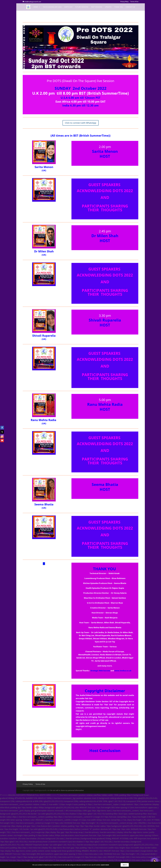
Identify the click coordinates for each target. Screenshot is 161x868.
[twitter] (2, 432)
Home (36, 7)
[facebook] (2, 428)
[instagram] (2, 436)
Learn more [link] (105, 865)
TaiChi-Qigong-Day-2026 (52, 7)
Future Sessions (82, 7)
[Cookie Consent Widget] (80, 865)
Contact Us (130, 7)
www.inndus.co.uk (123, 671)
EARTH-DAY (68, 7)
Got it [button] (125, 865)
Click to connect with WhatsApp (81, 123)
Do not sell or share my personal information (67, 790)
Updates (108, 7)
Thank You (119, 7)
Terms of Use (134, 2)
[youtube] (2, 440)
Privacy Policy (124, 2)
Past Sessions (97, 7)
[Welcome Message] (155, 862)
